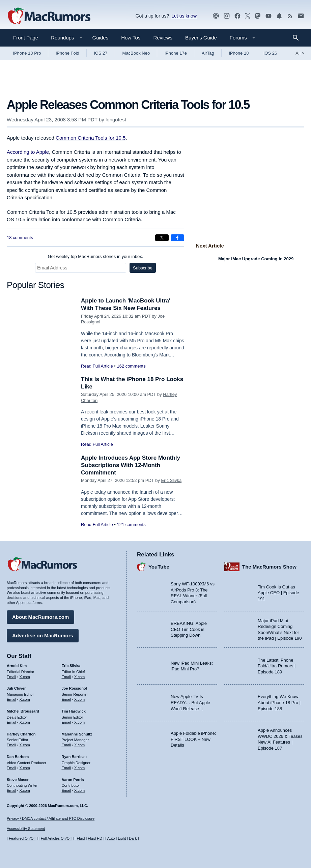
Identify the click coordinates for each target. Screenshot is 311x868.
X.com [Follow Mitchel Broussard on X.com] (25, 722)
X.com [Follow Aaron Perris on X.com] (79, 790)
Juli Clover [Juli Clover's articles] (16, 688)
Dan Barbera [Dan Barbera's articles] (18, 757)
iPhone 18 (239, 53)
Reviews (163, 38)
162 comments (131, 366)
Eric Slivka (172, 480)
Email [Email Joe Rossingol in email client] (66, 699)
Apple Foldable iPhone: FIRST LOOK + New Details (193, 739)
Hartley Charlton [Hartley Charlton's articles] (21, 734)
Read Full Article (97, 366)
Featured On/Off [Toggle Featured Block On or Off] (22, 838)
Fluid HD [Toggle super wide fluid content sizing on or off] (95, 838)
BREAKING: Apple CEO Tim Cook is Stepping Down (189, 629)
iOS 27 (101, 53)
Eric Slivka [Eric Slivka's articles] (71, 666)
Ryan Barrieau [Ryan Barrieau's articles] (74, 757)
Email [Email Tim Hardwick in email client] (66, 722)
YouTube (159, 567)
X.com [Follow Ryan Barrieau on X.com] (79, 768)
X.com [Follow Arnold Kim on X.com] (25, 677)
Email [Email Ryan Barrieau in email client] (66, 768)
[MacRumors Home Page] (49, 16)
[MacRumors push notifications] (279, 16)
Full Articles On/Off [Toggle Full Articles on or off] (56, 838)
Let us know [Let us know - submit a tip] (184, 16)
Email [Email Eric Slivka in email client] (66, 677)
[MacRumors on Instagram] (227, 16)
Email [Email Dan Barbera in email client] (11, 768)
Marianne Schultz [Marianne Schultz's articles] (77, 734)
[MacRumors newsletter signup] (301, 16)
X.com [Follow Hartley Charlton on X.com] (25, 745)
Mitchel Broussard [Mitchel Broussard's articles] (23, 711)
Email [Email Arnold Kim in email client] (11, 677)
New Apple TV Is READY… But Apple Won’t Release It (190, 702)
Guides (101, 38)
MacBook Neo (136, 53)
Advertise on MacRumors (43, 635)
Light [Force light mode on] (122, 838)
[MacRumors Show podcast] (216, 16)
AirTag (208, 53)
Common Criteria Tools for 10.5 (91, 138)
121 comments (131, 525)
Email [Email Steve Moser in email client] (11, 790)
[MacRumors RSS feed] (290, 16)
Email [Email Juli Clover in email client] (11, 699)
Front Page (26, 38)
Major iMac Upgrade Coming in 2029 (256, 259)
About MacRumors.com (40, 617)
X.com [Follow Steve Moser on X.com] (25, 790)
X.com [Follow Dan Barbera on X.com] (25, 768)
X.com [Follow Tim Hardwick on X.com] (79, 722)
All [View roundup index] (300, 53)
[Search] (298, 38)
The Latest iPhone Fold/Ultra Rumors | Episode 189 (277, 666)
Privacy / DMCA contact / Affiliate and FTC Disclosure (51, 818)
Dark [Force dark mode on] (133, 838)
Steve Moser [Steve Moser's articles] (18, 780)
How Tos (131, 38)
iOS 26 (270, 53)
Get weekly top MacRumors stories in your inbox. (96, 256)
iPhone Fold (67, 53)
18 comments (20, 238)
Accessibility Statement (26, 829)
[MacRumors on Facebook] (237, 16)
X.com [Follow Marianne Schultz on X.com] (79, 745)
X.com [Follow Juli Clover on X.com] (25, 699)
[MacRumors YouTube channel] (268, 16)
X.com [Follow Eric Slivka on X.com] (79, 677)
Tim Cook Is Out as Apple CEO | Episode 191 (278, 593)
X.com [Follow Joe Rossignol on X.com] (79, 699)
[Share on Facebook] (177, 238)
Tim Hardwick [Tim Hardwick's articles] (74, 711)
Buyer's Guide (201, 38)
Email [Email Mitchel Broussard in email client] (11, 722)
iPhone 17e (176, 53)
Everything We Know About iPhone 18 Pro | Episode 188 (279, 702)
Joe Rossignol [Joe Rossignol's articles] (74, 688)
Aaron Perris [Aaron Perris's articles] (73, 780)
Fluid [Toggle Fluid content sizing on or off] (81, 838)
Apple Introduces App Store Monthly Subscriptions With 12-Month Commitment (131, 465)
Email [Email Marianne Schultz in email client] (66, 745)
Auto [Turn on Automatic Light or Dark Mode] (111, 838)
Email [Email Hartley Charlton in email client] (11, 745)
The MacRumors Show (269, 567)
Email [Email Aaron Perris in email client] (66, 790)
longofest (116, 120)
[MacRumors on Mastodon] (258, 16)
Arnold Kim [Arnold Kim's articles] (17, 666)
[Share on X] (162, 238)
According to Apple (28, 152)
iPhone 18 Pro (27, 53)
